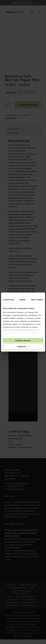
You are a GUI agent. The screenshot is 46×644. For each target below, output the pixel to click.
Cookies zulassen (23, 340)
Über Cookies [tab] (37, 300)
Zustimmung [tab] (8, 300)
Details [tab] (23, 300)
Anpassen (23, 346)
